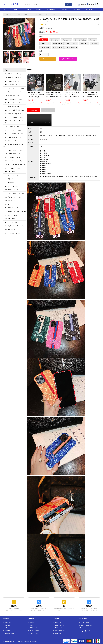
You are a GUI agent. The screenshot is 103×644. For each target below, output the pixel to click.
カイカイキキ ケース (12, 230)
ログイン (90, 5)
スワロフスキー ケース (12, 190)
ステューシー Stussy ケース (14, 117)
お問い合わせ (76, 10)
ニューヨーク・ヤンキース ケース (15, 211)
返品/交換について (59, 631)
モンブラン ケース (11, 222)
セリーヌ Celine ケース (12, 168)
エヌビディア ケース (11, 186)
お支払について (58, 622)
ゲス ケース (9, 204)
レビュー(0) (48, 110)
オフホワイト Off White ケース (15, 110)
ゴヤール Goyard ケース (13, 154)
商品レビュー (7, 625)
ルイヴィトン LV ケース (13, 77)
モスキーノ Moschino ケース (14, 134)
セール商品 (28, 10)
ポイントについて (34, 631)
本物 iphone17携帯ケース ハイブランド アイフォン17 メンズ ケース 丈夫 (36, 95)
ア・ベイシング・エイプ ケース (15, 226)
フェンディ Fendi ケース (13, 106)
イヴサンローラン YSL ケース (14, 88)
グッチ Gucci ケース (12, 81)
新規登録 (82, 5)
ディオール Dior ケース (13, 130)
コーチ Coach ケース (12, 126)
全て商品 (16, 10)
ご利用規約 (7, 631)
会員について (33, 628)
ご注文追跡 (64, 10)
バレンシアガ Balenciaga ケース (15, 164)
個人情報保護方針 (9, 633)
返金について (58, 628)
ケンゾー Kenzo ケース (12, 157)
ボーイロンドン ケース (12, 208)
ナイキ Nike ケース (12, 141)
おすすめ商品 (51, 10)
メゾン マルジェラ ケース (13, 233)
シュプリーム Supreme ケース (15, 103)
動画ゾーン (89, 10)
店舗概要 (31, 622)
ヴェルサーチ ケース (12, 175)
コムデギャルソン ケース (13, 197)
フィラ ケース (9, 183)
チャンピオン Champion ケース (15, 114)
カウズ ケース (10, 172)
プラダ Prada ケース (12, 96)
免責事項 (31, 625)
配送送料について (59, 625)
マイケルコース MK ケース (13, 150)
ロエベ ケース (10, 219)
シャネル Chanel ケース (13, 74)
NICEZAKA (11, 4)
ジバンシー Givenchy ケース (14, 161)
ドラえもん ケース (11, 215)
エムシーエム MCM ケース (13, 99)
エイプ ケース (9, 179)
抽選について (58, 633)
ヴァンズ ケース (10, 201)
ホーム (6, 10)
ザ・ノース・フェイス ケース (14, 193)
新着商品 (39, 10)
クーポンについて (34, 633)
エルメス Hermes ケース (13, 85)
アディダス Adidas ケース (13, 137)
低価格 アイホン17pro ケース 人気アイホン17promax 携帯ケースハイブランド (73, 95)
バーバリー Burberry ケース (14, 92)
